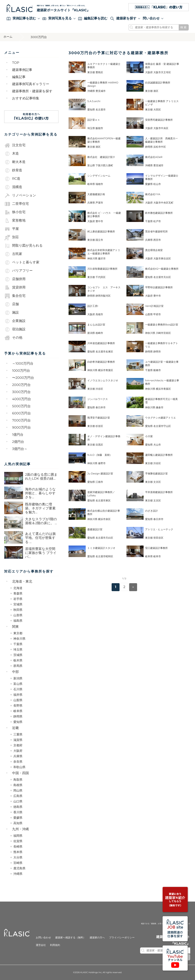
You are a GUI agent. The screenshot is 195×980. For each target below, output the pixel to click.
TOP (16, 63)
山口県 (18, 801)
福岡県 (18, 836)
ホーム (9, 37)
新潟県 (18, 678)
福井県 (18, 695)
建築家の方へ (97, 938)
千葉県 (18, 644)
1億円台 (18, 435)
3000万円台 (21, 392)
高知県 (18, 823)
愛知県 (18, 722)
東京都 (18, 633)
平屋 (11, 229)
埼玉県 (18, 649)
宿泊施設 (15, 329)
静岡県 (18, 716)
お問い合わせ (43, 938)
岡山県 (18, 790)
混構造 (13, 187)
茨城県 (18, 655)
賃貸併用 (15, 288)
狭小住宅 (15, 212)
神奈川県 (19, 639)
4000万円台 (22, 399)
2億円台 (18, 442)
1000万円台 (21, 371)
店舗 (11, 304)
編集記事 (19, 77)
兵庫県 (18, 756)
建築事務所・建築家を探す (32, 91)
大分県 (18, 857)
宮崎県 (18, 863)
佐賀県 (18, 841)
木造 (11, 154)
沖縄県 (18, 874)
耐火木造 (15, 162)
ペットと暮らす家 (22, 263)
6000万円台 (22, 413)
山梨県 (18, 700)
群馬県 (18, 666)
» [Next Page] (133, 587)
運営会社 (41, 945)
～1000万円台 (23, 364)
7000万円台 (21, 421)
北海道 (18, 588)
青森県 (18, 593)
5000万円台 (21, 406)
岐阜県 (18, 711)
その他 (13, 338)
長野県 (18, 706)
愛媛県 (18, 818)
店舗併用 (15, 279)
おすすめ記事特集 (26, 98)
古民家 (13, 254)
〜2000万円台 (23, 378)
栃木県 (18, 660)
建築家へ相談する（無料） (70, 938)
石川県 (18, 689)
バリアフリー (18, 271)
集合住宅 (15, 296)
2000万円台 (21, 385)
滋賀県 (18, 740)
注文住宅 (15, 145)
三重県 (18, 734)
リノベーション (20, 196)
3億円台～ (20, 449)
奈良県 (18, 762)
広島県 (18, 796)
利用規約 (55, 945)
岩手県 (18, 599)
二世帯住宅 (17, 204)
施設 (11, 313)
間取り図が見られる (23, 246)
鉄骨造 (13, 170)
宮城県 (18, 604)
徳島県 (18, 807)
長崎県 (18, 847)
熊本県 (18, 852)
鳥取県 (18, 780)
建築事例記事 (22, 70)
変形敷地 (15, 221)
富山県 (18, 684)
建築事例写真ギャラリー (31, 84)
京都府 (18, 745)
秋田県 (18, 610)
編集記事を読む (93, 19)
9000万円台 (22, 428)
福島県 (18, 621)
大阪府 (18, 751)
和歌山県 (19, 767)
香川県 (18, 812)
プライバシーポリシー (122, 938)
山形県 (18, 615)
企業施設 (15, 321)
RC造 (12, 179)
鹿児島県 (19, 868)
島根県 (18, 785)
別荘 (11, 237)
